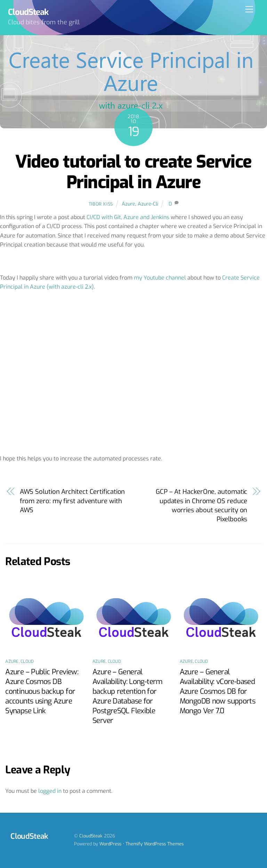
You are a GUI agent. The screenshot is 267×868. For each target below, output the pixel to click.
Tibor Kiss (101, 204)
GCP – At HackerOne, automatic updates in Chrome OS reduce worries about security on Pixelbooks (201, 505)
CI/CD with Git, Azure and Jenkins (128, 217)
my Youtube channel (160, 278)
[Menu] (249, 10)
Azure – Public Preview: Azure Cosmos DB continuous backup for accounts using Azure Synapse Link (42, 691)
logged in (50, 791)
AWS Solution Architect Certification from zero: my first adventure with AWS (72, 501)
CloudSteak (91, 836)
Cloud (27, 661)
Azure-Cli (148, 204)
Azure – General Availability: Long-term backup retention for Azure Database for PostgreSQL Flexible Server (128, 696)
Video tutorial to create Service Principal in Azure (133, 172)
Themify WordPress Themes (155, 844)
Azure (128, 204)
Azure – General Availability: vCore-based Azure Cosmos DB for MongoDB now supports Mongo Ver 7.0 (218, 691)
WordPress (110, 844)
